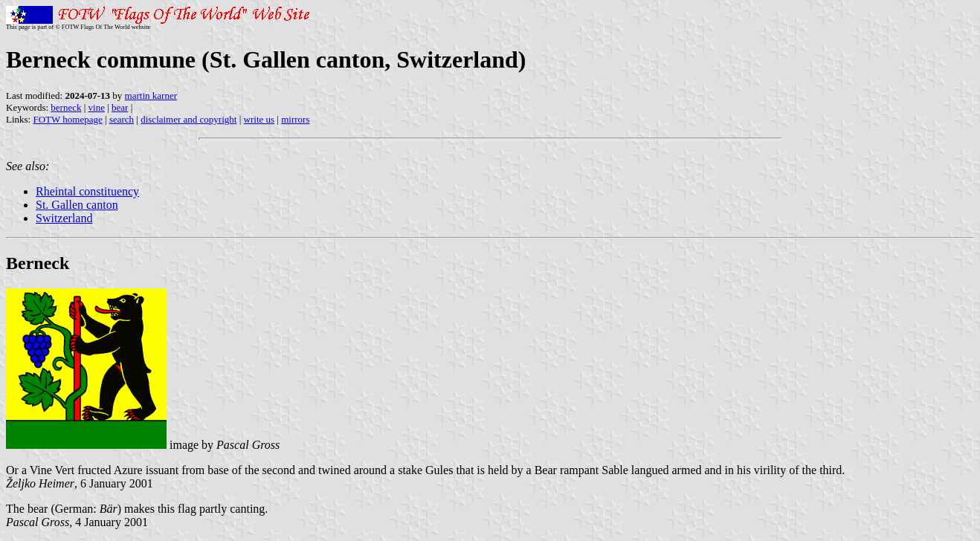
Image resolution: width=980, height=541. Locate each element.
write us (259, 119)
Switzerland (64, 218)
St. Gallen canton (77, 205)
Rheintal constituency (87, 191)
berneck (66, 107)
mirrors (295, 119)
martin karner (151, 95)
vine (97, 107)
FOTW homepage (67, 119)
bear (120, 107)
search (122, 119)
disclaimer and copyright (188, 119)
